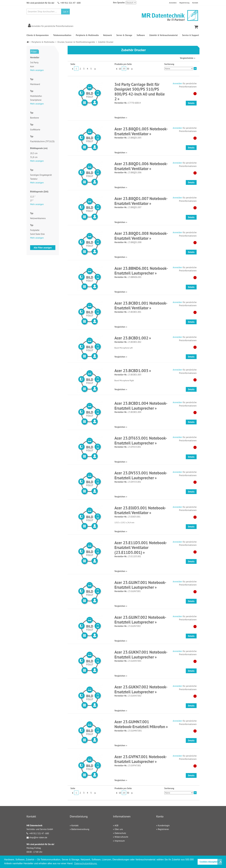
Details (191, 103)
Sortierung (169, 64)
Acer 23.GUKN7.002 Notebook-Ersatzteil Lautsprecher (141, 689)
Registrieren (163, 829)
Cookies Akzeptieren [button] (210, 862)
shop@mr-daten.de (38, 837)
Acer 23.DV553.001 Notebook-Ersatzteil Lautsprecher (141, 475)
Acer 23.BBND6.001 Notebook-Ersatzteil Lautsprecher (141, 271)
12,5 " (33, 197)
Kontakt (195, 3)
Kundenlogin (164, 825)
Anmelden (173, 3)
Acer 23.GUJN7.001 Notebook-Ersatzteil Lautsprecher (140, 585)
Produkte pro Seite (123, 64)
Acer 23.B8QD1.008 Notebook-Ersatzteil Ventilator (141, 236)
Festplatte (35, 230)
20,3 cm (34, 153)
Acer (32, 66)
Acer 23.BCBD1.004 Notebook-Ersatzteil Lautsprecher (141, 406)
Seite (73, 64)
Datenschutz (120, 833)
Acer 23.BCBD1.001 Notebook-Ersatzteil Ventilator (141, 306)
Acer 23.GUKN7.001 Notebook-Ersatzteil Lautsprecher (141, 655)
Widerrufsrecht (121, 837)
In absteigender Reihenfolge (195, 68)
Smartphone (36, 100)
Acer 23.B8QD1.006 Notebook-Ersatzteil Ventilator (141, 166)
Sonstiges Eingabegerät (41, 175)
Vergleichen (120, 118)
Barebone (35, 118)
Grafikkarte (35, 130)
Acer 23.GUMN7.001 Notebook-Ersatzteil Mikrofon (140, 724)
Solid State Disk (37, 234)
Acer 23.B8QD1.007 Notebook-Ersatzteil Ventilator (141, 201)
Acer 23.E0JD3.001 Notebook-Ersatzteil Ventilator (140, 510)
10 (120, 69)
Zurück (72, 69)
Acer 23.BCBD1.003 (131, 371)
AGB (116, 825)
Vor (95, 69)
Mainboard (35, 84)
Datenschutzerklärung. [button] (86, 863)
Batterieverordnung (80, 829)
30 (128, 69)
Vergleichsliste (187, 58)
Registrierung (184, 3)
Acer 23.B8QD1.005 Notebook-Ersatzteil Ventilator (141, 131)
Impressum (120, 841)
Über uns (119, 829)
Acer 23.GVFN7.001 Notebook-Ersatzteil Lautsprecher (141, 759)
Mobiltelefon (36, 96)
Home (28, 42)
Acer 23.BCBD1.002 (131, 338)
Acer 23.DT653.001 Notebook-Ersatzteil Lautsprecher (141, 441)
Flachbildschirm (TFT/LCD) (42, 141)
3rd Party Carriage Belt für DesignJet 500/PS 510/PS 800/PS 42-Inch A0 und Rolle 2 (140, 92)
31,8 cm (34, 157)
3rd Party (34, 62)
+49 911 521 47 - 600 (70, 3)
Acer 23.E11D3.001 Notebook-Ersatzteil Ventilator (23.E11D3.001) (141, 548)
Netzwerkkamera (38, 218)
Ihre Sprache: (119, 3)
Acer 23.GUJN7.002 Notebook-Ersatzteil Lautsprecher (140, 620)
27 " (32, 200)
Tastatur (34, 179)
